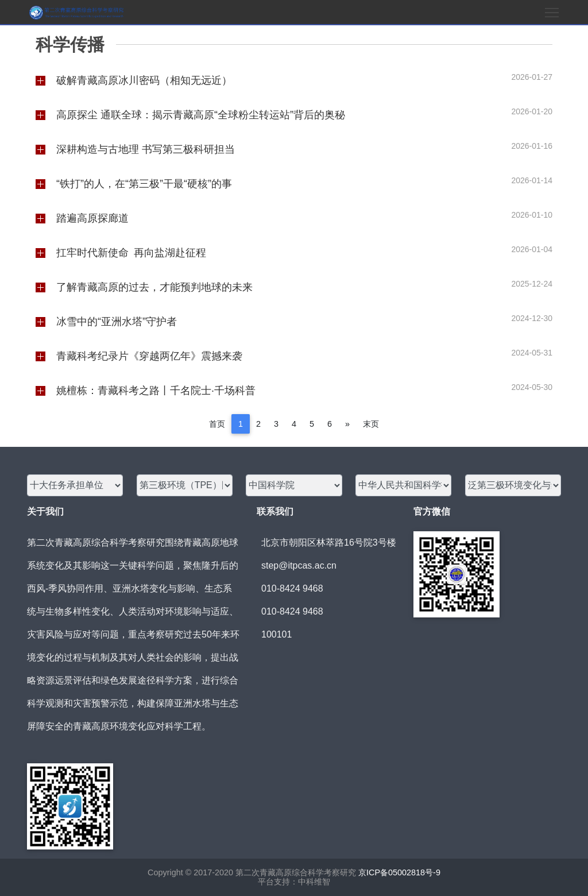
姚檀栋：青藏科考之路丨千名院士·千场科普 (156, 391)
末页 (371, 424)
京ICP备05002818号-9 (399, 872)
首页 (217, 424)
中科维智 (314, 882)
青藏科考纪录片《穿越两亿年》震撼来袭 (149, 356)
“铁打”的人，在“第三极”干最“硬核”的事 (144, 184)
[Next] (347, 424)
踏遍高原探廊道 (92, 218)
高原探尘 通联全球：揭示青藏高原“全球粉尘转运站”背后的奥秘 (201, 115)
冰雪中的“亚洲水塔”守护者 (117, 322)
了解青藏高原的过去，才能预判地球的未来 (154, 287)
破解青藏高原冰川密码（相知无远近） (144, 80)
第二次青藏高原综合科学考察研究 (295, 872)
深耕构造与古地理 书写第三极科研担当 (146, 149)
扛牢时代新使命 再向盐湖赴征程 (131, 253)
